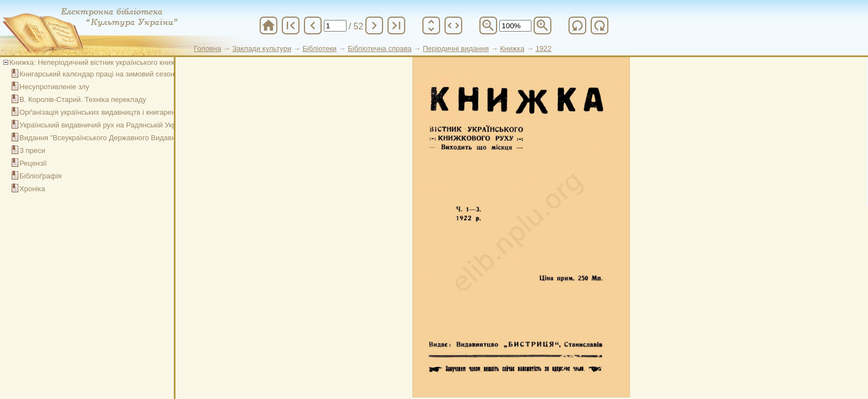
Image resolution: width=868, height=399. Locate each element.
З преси (32, 150)
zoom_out (488, 25)
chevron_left (313, 25)
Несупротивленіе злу (54, 87)
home (268, 25)
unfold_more (431, 25)
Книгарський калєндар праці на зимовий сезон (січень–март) (121, 74)
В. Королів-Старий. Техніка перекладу (83, 99)
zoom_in (542, 25)
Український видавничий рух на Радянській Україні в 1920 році (123, 125)
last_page (396, 25)
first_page (291, 25)
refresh (577, 25)
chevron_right (374, 25)
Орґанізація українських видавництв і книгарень (99, 112)
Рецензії (33, 163)
